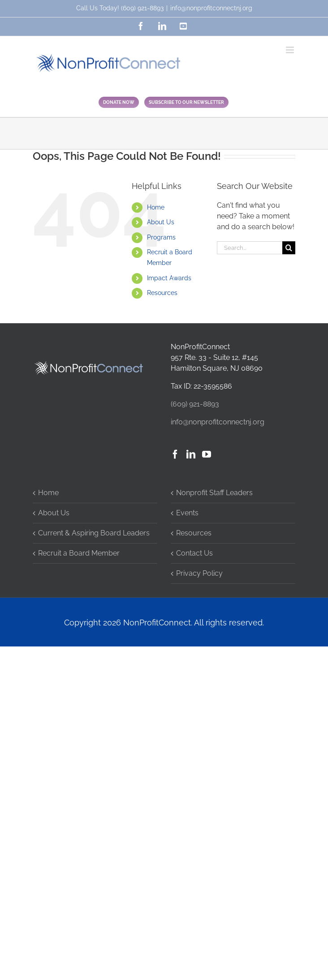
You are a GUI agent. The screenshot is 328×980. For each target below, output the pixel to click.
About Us (161, 222)
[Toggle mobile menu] (291, 50)
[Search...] (250, 248)
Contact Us (194, 553)
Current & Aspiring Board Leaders (94, 533)
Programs (161, 237)
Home (156, 207)
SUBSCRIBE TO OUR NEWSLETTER (186, 102)
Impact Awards (169, 278)
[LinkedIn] (191, 454)
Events (187, 513)
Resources (162, 293)
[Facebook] (175, 454)
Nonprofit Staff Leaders (214, 493)
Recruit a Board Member (79, 553)
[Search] (289, 248)
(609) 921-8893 (142, 8)
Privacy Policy (199, 573)
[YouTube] (207, 454)
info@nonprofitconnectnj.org (211, 8)
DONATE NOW (119, 102)
